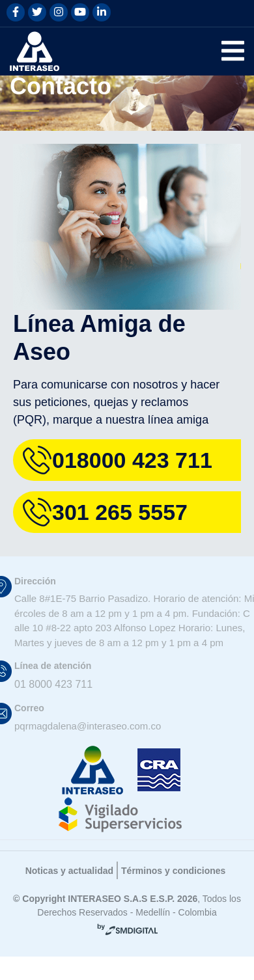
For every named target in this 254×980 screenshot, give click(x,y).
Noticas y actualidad (63, 903)
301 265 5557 (124, 530)
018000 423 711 (132, 478)
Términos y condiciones (181, 903)
